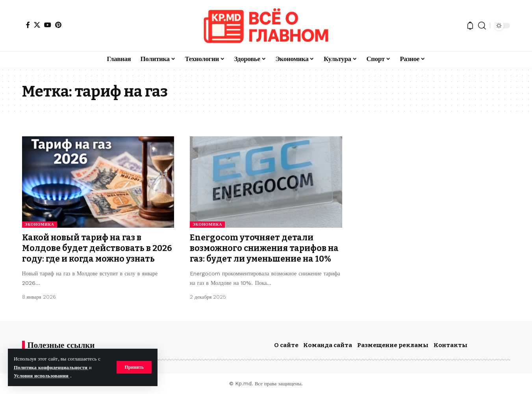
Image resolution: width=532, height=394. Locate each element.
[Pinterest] (58, 25)
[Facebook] (28, 25)
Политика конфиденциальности (51, 367)
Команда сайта (328, 345)
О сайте (286, 345)
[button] (134, 367)
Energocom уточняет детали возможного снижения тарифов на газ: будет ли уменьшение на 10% (264, 248)
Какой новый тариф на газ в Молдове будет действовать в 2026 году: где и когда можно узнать (97, 248)
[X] (37, 25)
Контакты (450, 345)
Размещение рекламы (393, 345)
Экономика (40, 224)
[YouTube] (48, 25)
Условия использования (42, 376)
